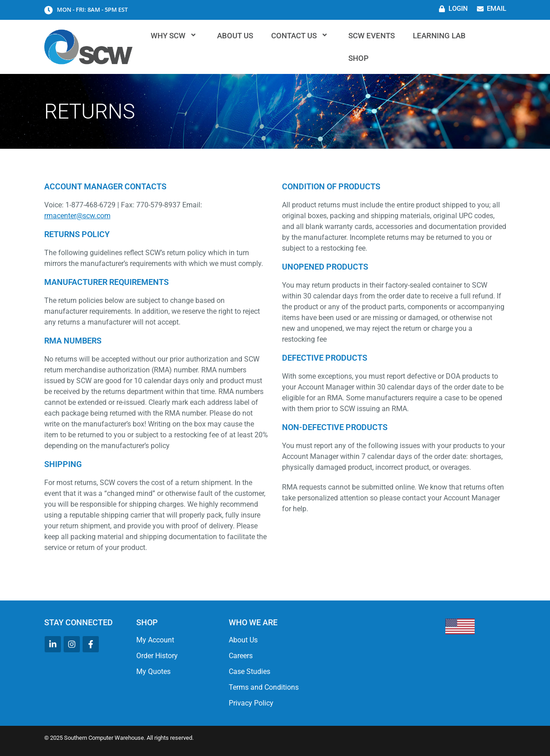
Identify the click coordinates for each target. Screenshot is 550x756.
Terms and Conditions (264, 687)
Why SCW (175, 36)
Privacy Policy (251, 703)
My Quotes (153, 671)
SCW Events (372, 36)
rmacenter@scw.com (77, 216)
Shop (358, 58)
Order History (157, 656)
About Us (235, 36)
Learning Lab (439, 36)
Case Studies (250, 671)
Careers (241, 656)
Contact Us (301, 36)
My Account (155, 640)
